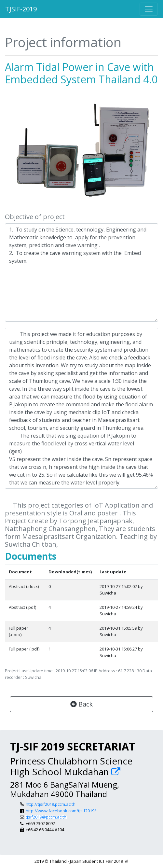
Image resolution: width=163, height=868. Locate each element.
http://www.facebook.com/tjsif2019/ (61, 811)
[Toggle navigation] (149, 9)
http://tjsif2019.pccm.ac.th (51, 804)
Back (81, 704)
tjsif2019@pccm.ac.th (46, 817)
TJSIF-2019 (21, 9)
